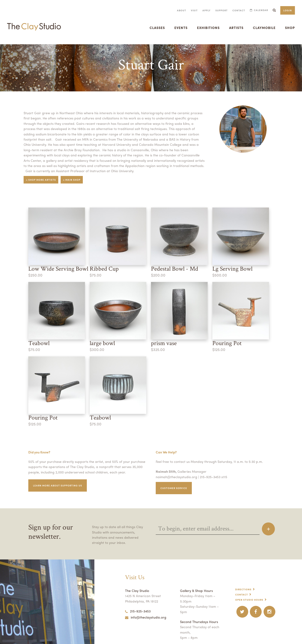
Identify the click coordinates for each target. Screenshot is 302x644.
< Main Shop (74, 173)
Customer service (175, 478)
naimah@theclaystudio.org (175, 467)
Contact (237, 10)
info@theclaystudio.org (145, 607)
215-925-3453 (138, 601)
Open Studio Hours (250, 590)
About (178, 10)
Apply (204, 10)
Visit (191, 10)
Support (220, 10)
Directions (244, 580)
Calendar (260, 10)
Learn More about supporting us (59, 476)
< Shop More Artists (42, 173)
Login (287, 10)
